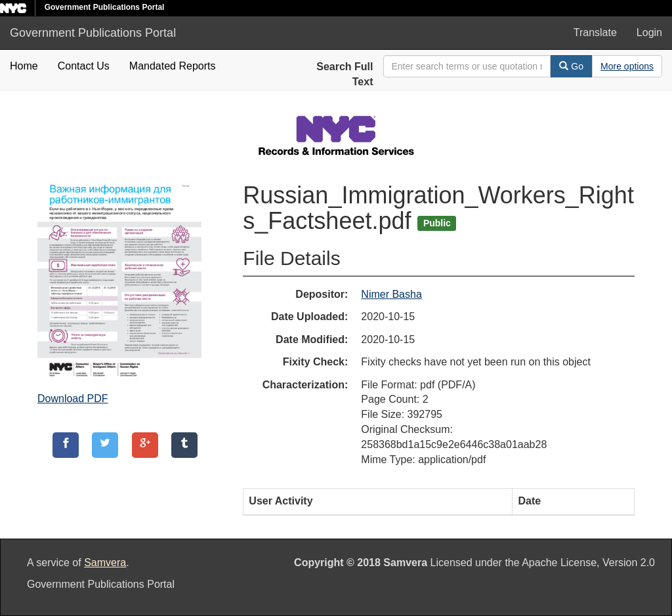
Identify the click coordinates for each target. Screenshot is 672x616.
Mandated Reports (173, 66)
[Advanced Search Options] (627, 66)
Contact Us (84, 66)
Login (649, 32)
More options (627, 66)
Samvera (105, 563)
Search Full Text (345, 74)
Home (24, 66)
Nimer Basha (391, 294)
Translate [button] (595, 32)
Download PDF (73, 399)
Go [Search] (571, 66)
